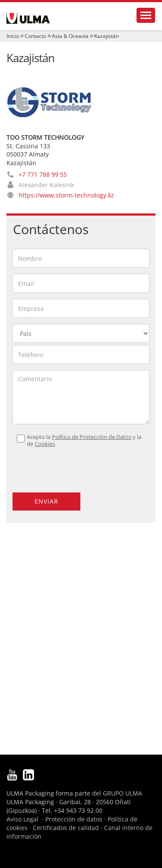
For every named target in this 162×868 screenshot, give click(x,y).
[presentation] (65, 466)
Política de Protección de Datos (92, 437)
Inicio (13, 36)
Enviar (46, 501)
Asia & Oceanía (70, 36)
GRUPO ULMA (122, 793)
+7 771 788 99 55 (43, 174)
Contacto (35, 36)
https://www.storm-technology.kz (66, 195)
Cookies (45, 444)
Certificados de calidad (66, 828)
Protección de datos (74, 819)
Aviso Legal (22, 819)
